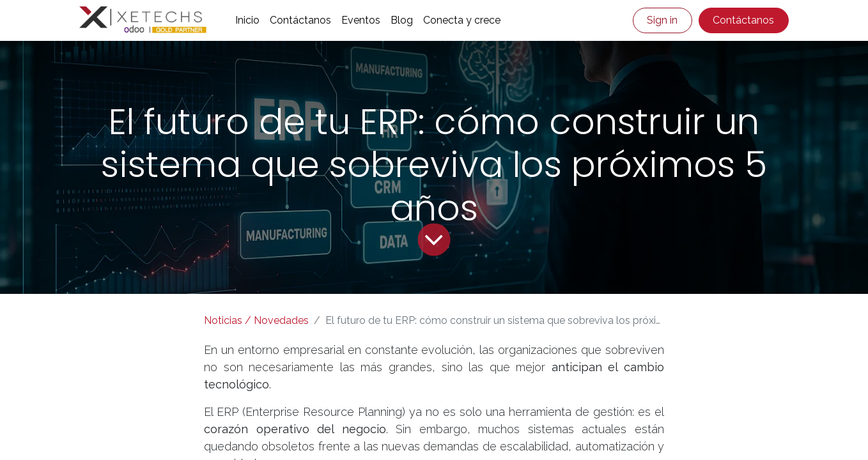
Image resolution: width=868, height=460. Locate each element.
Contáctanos (743, 20)
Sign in (662, 20)
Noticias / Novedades (256, 320)
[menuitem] (247, 20)
